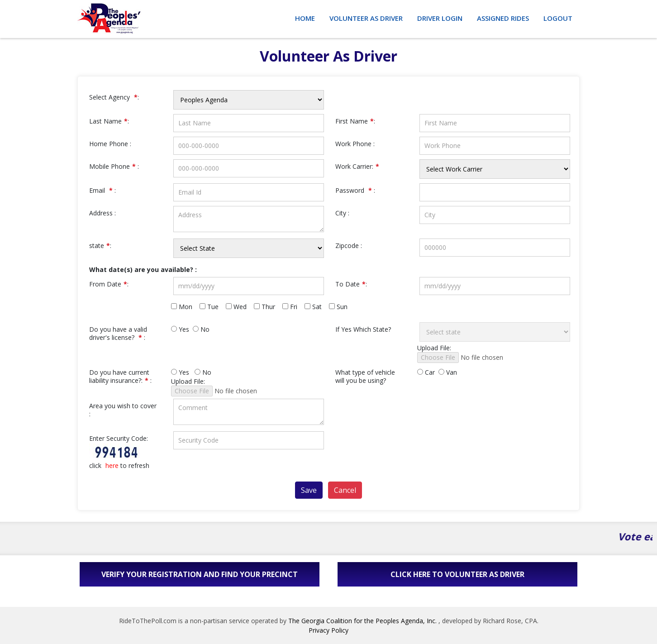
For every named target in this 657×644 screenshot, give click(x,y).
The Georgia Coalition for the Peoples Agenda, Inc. (362, 621)
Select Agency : (114, 97)
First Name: (355, 121)
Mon (184, 307)
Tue (212, 307)
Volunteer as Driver (366, 18)
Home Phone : (110, 144)
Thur (267, 307)
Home (305, 18)
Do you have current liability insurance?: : (120, 377)
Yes (180, 329)
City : (342, 213)
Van (448, 372)
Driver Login (440, 18)
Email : (102, 191)
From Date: (109, 284)
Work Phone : (355, 144)
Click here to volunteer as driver (457, 574)
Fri (293, 307)
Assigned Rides (503, 18)
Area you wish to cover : (123, 410)
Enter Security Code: (119, 439)
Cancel (345, 490)
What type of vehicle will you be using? (365, 377)
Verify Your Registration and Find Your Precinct (200, 574)
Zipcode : (349, 246)
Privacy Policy (328, 630)
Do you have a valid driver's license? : (118, 334)
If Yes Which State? (363, 329)
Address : (102, 213)
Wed (239, 307)
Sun (341, 307)
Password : (355, 191)
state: (100, 246)
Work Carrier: (357, 167)
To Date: (351, 284)
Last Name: (109, 121)
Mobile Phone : (114, 167)
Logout (558, 18)
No (201, 329)
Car (426, 372)
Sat (316, 307)
